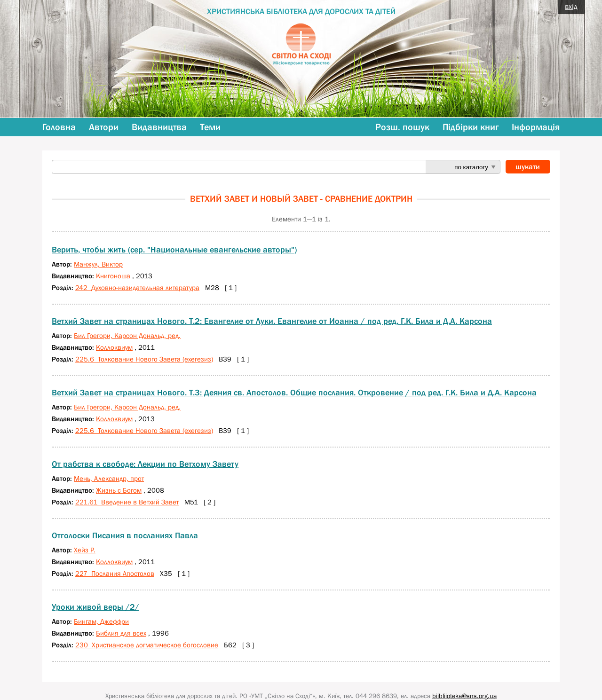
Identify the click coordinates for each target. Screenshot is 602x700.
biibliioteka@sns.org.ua (464, 696)
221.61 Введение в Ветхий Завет (127, 502)
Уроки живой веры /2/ (95, 607)
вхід (571, 6)
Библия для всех (121, 633)
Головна (59, 127)
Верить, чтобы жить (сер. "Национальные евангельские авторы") (174, 250)
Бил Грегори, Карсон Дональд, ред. (127, 335)
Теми (210, 127)
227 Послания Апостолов (115, 573)
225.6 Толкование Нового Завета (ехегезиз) (144, 359)
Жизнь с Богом (119, 490)
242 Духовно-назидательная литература (137, 287)
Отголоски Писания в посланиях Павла (125, 535)
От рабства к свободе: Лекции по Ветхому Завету (145, 464)
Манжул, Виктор (98, 264)
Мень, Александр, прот (109, 478)
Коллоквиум (114, 347)
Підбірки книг (471, 127)
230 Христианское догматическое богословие (147, 645)
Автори (104, 127)
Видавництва (159, 127)
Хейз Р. (85, 550)
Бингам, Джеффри (101, 621)
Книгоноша (113, 276)
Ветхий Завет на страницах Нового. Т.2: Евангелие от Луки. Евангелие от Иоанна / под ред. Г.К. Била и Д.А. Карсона (272, 321)
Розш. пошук (402, 127)
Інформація (536, 127)
